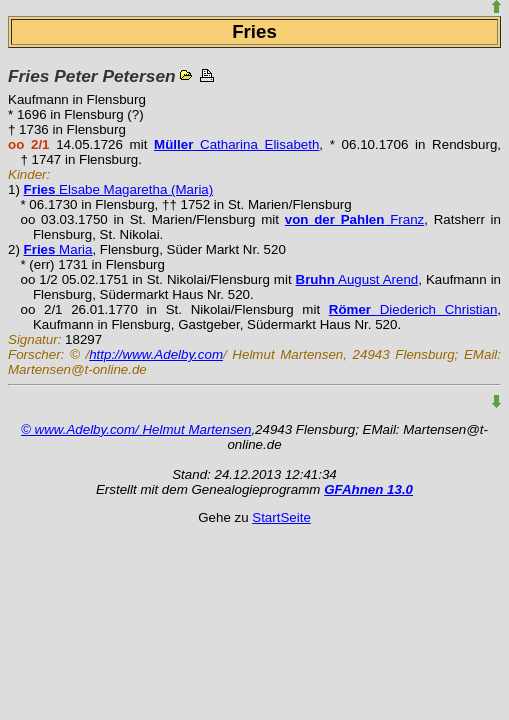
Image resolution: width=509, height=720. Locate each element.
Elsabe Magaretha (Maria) (119, 189)
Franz (355, 219)
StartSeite (281, 517)
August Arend (357, 279)
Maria (58, 249)
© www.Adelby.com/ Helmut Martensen (136, 429)
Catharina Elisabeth (236, 144)
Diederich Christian (413, 309)
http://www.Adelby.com (156, 354)
